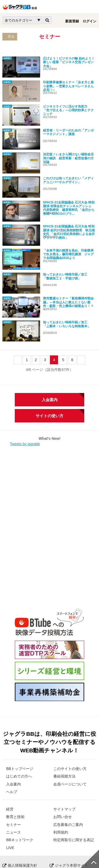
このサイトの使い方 (70, 734)
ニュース (13, 797)
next (81, 325)
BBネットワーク (20, 805)
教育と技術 (15, 782)
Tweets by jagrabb (25, 409)
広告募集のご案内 (68, 790)
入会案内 (50, 365)
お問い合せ (63, 782)
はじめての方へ (19, 742)
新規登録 (72, 21)
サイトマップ (64, 774)
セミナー (13, 790)
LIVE (10, 813)
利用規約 (61, 797)
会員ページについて (70, 749)
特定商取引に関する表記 (74, 805)
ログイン (89, 21)
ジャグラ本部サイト (72, 830)
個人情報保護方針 (22, 830)
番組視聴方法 (64, 742)
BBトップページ (20, 734)
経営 (10, 774)
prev (18, 325)
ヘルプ (12, 757)
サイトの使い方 (49, 381)
